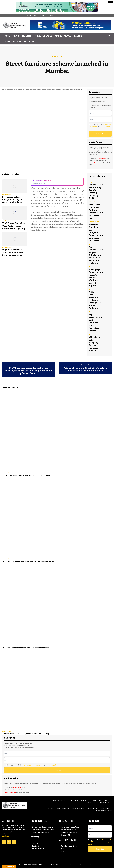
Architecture (57, 56)
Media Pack (102, 158)
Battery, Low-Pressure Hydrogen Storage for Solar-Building (95, 300)
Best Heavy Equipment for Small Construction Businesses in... (96, 211)
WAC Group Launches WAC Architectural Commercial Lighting (14, 226)
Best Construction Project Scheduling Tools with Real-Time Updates (96, 255)
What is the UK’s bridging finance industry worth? (95, 344)
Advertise (53, 15)
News (16, 36)
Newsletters (32, 15)
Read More (6, 836)
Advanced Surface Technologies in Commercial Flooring (26, 734)
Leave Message (95, 163)
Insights (27, 36)
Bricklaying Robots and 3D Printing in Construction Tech (12, 199)
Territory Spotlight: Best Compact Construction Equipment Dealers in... (96, 232)
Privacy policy (53, 765)
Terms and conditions (31, 765)
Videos (22, 15)
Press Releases (43, 36)
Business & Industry (15, 41)
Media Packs (43, 15)
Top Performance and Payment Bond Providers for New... (95, 323)
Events (78, 36)
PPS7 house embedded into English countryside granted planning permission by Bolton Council (28, 371)
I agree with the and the (100, 127)
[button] (109, 36)
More (32, 41)
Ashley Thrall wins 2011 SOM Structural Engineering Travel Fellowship (85, 369)
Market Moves (63, 36)
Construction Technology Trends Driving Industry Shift (96, 191)
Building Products (94, 202)
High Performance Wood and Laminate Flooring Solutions (13, 252)
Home (7, 36)
